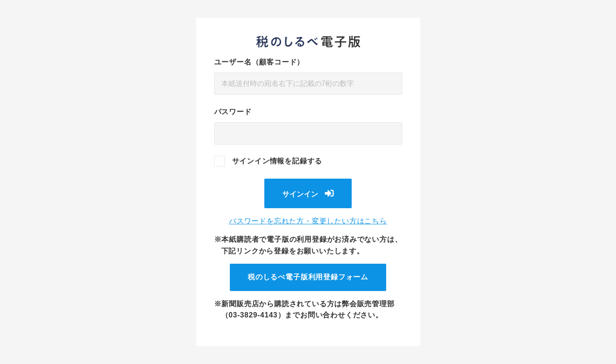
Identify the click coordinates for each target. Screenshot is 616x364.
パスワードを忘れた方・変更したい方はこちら (308, 221)
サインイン (300, 194)
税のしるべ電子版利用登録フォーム (308, 277)
